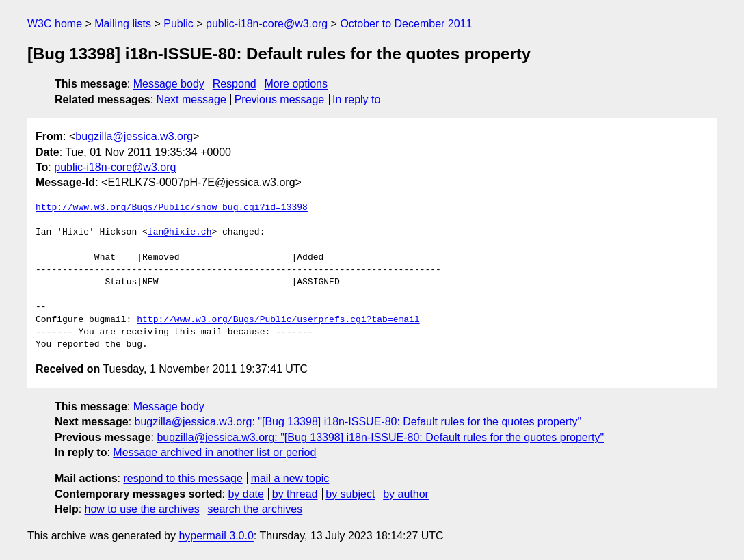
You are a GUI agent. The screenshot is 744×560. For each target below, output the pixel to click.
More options (296, 84)
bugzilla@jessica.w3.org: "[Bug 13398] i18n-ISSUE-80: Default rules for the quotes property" (358, 422)
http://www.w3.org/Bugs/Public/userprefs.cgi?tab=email (278, 320)
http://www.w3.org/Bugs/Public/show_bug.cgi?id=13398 (172, 208)
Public (178, 24)
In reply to (356, 99)
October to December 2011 (406, 24)
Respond (235, 84)
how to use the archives (142, 509)
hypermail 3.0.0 (216, 536)
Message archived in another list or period (214, 452)
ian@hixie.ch (180, 232)
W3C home (55, 24)
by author (406, 494)
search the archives (255, 509)
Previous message (280, 99)
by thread (295, 494)
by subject (350, 494)
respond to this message (183, 478)
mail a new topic (290, 478)
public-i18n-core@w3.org (267, 24)
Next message (191, 99)
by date (245, 494)
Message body (169, 84)
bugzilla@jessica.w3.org (134, 136)
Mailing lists (123, 24)
